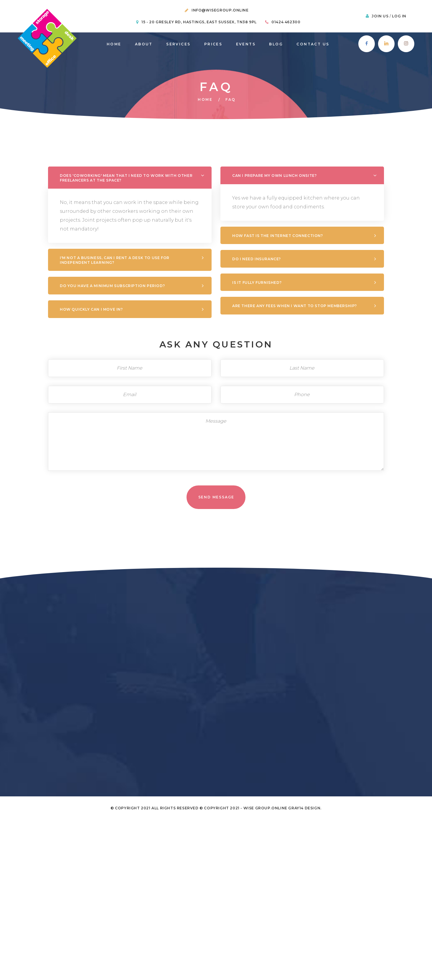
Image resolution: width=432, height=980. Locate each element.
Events (246, 44)
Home (114, 44)
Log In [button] (399, 16)
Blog (276, 44)
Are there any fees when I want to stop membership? (220, 306)
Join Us (381, 16)
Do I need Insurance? (182, 259)
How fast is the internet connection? (203, 236)
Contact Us (313, 44)
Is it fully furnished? (182, 283)
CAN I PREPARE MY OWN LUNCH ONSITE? (200, 176)
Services (178, 44)
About (144, 44)
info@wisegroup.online (220, 10)
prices (213, 44)
